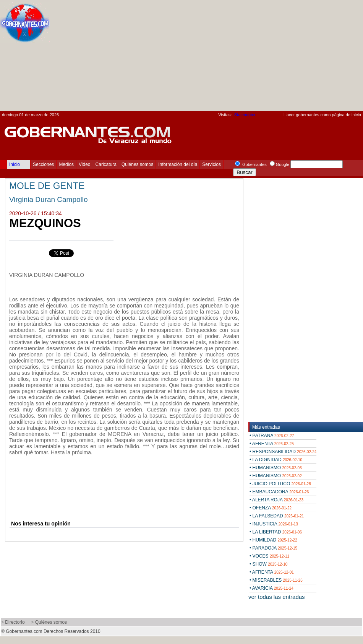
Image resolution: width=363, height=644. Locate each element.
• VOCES (269, 556)
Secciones (43, 164)
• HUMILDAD (273, 540)
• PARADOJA (273, 548)
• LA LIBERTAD (276, 532)
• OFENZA (271, 508)
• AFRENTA (272, 444)
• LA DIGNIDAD (276, 460)
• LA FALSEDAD (277, 516)
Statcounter (245, 115)
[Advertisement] (260, 58)
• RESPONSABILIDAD (283, 452)
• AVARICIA (271, 588)
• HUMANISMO (276, 468)
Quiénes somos (137, 164)
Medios (66, 164)
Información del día (178, 164)
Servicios (211, 164)
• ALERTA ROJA (276, 500)
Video (84, 164)
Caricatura (106, 164)
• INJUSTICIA (274, 524)
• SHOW (268, 564)
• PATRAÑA (272, 436)
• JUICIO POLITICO (280, 484)
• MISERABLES (276, 580)
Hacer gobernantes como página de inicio (322, 115)
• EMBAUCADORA (279, 492)
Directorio (15, 622)
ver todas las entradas (277, 597)
